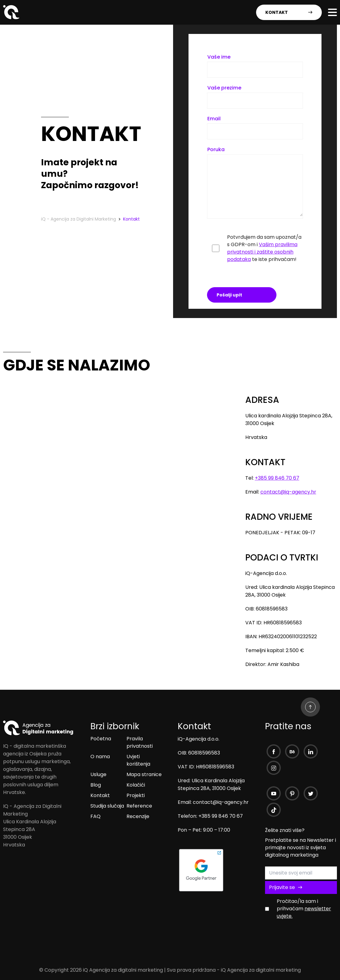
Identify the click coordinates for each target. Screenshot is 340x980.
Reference (139, 806)
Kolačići (136, 785)
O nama (100, 757)
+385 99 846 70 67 (277, 478)
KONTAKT (289, 12)
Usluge (98, 774)
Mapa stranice (144, 774)
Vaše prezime (224, 88)
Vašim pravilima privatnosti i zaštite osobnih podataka (262, 252)
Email (214, 119)
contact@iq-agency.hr (288, 492)
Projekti (136, 795)
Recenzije (138, 816)
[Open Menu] (333, 12)
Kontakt (100, 795)
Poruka (216, 149)
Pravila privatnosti (140, 742)
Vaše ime (219, 57)
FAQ (95, 816)
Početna (101, 739)
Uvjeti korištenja (138, 760)
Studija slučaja (107, 806)
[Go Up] (310, 707)
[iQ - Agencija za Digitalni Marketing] (12, 17)
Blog (96, 785)
